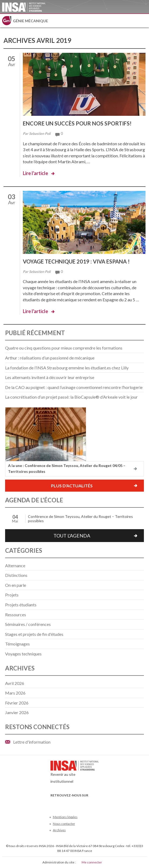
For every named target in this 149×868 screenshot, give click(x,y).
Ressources (16, 615)
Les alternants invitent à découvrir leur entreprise (50, 377)
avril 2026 (15, 683)
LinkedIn (80, 803)
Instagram (89, 803)
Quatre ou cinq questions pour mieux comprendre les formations (64, 348)
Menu (142, 21)
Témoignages (17, 644)
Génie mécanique (30, 21)
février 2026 (17, 703)
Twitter (63, 803)
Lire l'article (35, 173)
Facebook (54, 803)
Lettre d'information (32, 742)
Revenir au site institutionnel (75, 773)
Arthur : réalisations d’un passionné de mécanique (50, 358)
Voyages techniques (23, 654)
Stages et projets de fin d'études (34, 634)
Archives (59, 830)
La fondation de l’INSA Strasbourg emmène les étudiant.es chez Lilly (67, 368)
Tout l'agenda (72, 536)
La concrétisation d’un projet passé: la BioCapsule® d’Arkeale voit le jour (71, 397)
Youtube (72, 803)
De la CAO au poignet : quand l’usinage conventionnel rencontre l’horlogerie (74, 387)
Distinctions (16, 575)
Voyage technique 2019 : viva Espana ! (76, 261)
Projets (12, 595)
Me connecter (92, 862)
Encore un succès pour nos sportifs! (77, 123)
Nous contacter (64, 824)
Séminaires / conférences (28, 624)
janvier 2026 (17, 712)
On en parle (16, 585)
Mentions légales (65, 817)
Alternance (15, 565)
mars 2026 (15, 693)
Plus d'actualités (72, 486)
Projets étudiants (21, 605)
